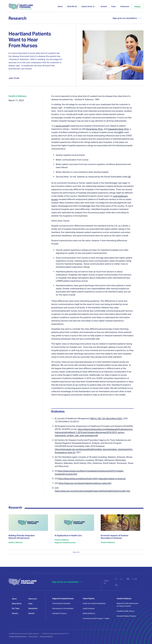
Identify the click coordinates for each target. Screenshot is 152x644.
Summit (104, 6)
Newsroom (125, 6)
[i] (69, 126)
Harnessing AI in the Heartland (63, 608)
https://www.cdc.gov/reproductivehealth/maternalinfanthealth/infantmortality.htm (92, 491)
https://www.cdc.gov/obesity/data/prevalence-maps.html (85, 483)
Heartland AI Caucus (59, 613)
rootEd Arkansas (89, 608)
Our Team (16, 608)
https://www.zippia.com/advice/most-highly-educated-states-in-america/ (92, 478)
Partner (138, 7)
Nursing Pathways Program (126, 616)
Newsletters (33, 608)
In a (54, 126)
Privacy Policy (33, 636)
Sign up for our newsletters (127, 18)
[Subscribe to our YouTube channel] (135, 579)
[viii (88, 206)
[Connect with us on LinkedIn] (116, 585)
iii (129, 177)
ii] (120, 132)
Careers (15, 613)
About (60, 6)
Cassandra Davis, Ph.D (118, 129)
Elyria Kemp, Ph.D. (95, 129)
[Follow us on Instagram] (122, 579)
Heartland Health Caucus (125, 611)
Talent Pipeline (89, 599)
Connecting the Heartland (61, 603)
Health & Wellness (124, 599)
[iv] (115, 183)
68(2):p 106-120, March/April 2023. (106, 418)
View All (76, 552)
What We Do (72, 6)
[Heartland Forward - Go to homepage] (21, 7)
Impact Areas (87, 6)
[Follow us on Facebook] (128, 579)
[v (66, 206)
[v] (103, 203)
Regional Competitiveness (63, 599)
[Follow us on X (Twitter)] (116, 579)
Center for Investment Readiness (94, 603)
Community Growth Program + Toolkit (96, 618)
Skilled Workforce (89, 613)
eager (125, 183)
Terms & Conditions (46, 636)
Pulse (114, 6)
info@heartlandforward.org (18, 636)
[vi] (120, 203)
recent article (62, 126)
